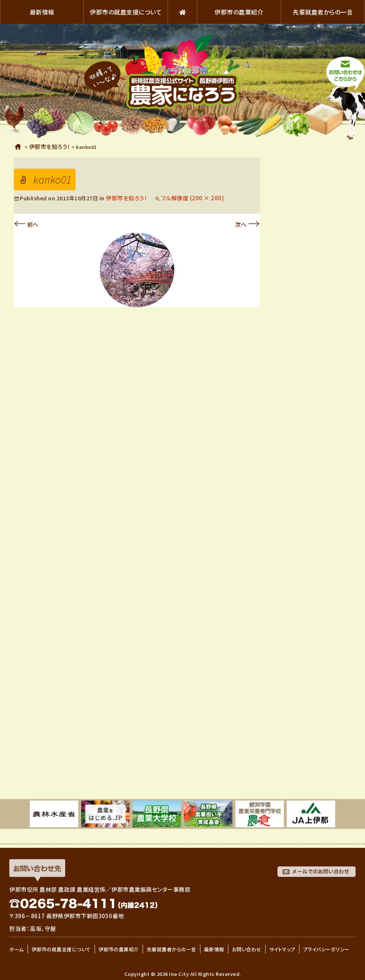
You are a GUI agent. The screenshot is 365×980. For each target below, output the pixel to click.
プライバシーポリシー (326, 949)
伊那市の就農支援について (126, 12)
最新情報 (42, 12)
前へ (26, 224)
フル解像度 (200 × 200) (193, 198)
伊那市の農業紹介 (239, 12)
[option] (54, 814)
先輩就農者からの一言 (323, 12)
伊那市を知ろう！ (50, 147)
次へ (247, 224)
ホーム (18, 147)
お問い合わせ (247, 949)
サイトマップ (282, 949)
